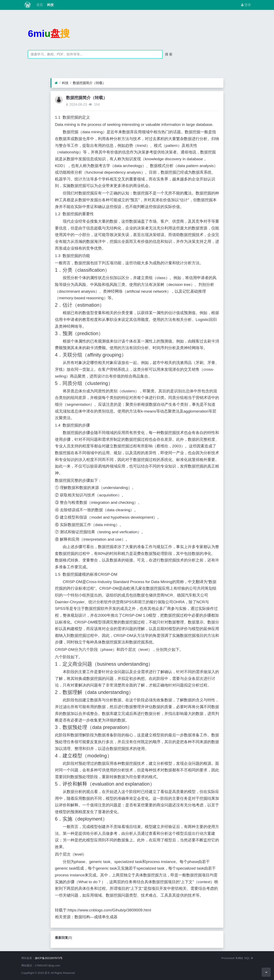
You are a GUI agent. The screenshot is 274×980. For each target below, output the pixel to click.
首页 (39, 5)
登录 (246, 5)
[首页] (56, 83)
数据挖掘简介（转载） (89, 83)
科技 (50, 5)
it (67, 105)
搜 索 (169, 54)
